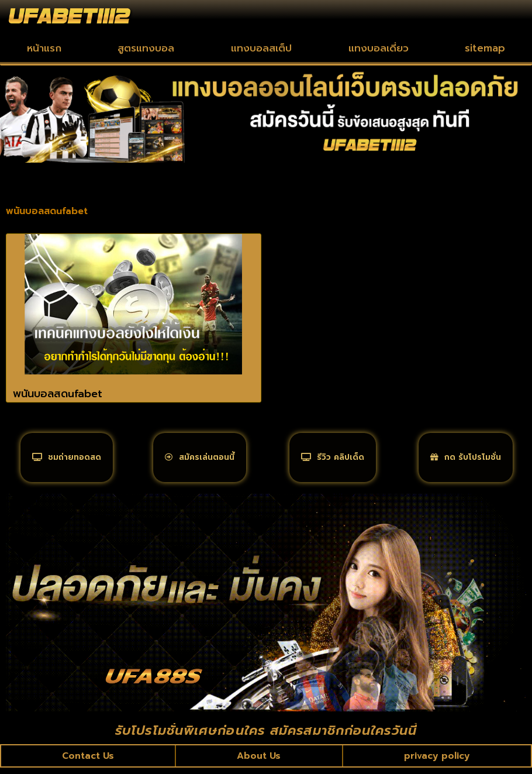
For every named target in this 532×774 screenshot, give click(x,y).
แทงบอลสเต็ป (261, 48)
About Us (259, 762)
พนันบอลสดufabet (58, 394)
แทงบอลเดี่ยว (379, 48)
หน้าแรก (44, 48)
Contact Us (89, 762)
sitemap (485, 48)
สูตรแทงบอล (146, 48)
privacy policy (436, 762)
